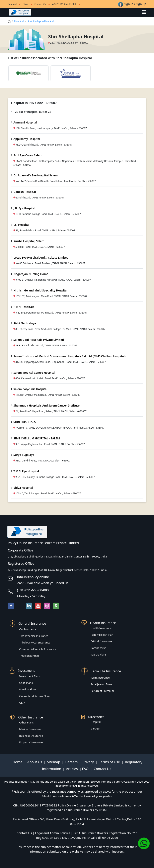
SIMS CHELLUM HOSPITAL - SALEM (37, 438)
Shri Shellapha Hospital (41, 21)
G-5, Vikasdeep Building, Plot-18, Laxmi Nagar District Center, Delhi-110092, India (57, 570)
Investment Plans (30, 676)
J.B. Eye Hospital (24, 208)
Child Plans (26, 683)
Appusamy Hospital (27, 139)
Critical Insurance (101, 641)
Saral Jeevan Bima (101, 684)
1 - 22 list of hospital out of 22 (31, 112)
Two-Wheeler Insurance (34, 636)
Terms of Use (109, 762)
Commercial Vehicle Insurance (38, 649)
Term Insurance (100, 678)
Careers (71, 762)
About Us (35, 762)
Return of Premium (102, 691)
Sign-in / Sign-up (132, 4)
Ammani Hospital (25, 122)
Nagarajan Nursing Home (31, 274)
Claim (25, 4)
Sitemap (54, 762)
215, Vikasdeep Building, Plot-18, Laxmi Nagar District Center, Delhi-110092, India (57, 556)
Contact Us (40, 4)
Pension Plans (28, 689)
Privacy (89, 762)
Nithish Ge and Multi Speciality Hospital (40, 290)
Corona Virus (99, 648)
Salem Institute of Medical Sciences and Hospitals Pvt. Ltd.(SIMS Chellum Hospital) (69, 356)
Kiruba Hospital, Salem (29, 241)
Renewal (12, 4)
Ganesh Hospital (25, 192)
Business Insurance (31, 736)
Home (18, 762)
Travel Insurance (29, 656)
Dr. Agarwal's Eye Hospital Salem (36, 175)
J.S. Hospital (21, 225)
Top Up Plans (99, 655)
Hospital (19, 21)
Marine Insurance (30, 729)
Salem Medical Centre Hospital (34, 373)
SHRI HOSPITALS (25, 422)
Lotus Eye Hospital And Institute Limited (41, 257)
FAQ (86, 769)
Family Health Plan (102, 635)
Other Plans (26, 722)
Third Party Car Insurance (35, 642)
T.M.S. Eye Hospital (26, 471)
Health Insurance (101, 628)
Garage (95, 728)
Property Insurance (31, 742)
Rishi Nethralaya (25, 323)
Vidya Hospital (23, 488)
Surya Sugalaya (24, 455)
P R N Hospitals (24, 307)
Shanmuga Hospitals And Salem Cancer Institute (47, 405)
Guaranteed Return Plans (35, 696)
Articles (72, 769)
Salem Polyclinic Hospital (30, 389)
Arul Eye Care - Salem (28, 155)
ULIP (22, 703)
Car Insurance (28, 629)
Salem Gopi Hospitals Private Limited (39, 340)
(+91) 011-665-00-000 (64, 4)
